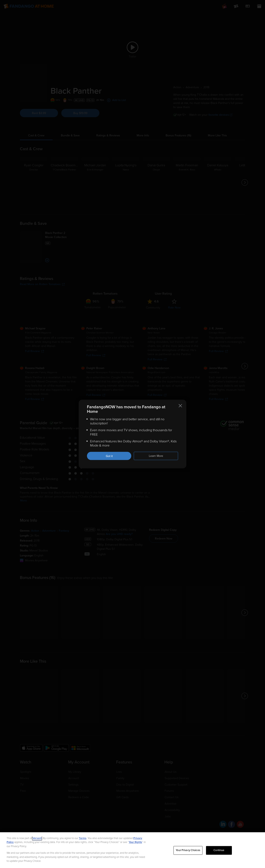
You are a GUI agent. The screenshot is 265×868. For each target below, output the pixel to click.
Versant (37, 838)
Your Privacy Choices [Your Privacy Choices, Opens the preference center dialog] (188, 850)
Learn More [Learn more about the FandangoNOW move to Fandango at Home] (156, 456)
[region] (132, 850)
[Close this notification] (180, 406)
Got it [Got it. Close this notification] (109, 456)
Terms (83, 838)
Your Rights (135, 842)
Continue (219, 850)
